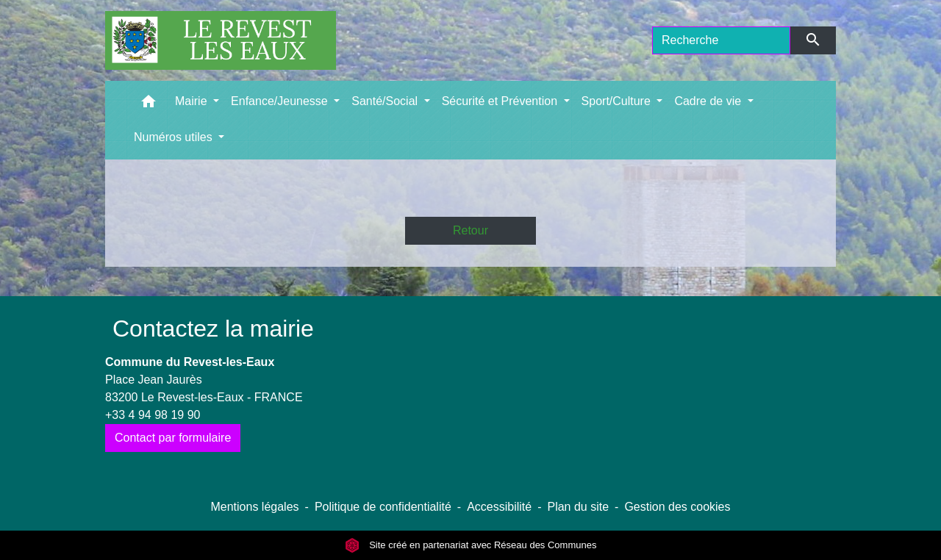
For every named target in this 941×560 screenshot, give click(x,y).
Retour (470, 230)
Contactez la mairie (213, 329)
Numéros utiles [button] (175, 137)
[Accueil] (221, 40)
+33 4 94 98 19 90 (153, 415)
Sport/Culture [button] (618, 101)
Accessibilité (499, 507)
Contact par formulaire (173, 438)
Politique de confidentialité (383, 507)
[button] (149, 105)
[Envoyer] (813, 40)
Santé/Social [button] (386, 101)
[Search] (721, 40)
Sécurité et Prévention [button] (501, 101)
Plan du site (578, 507)
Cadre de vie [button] (709, 101)
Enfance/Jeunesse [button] (281, 101)
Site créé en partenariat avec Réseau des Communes (471, 545)
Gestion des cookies (677, 507)
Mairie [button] (193, 101)
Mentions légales (254, 507)
